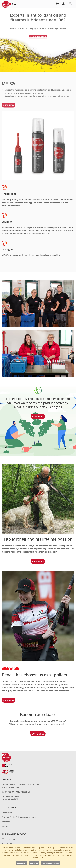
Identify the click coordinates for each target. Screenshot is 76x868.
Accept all (21, 863)
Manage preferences (51, 863)
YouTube (5, 826)
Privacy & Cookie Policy (11, 817)
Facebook (6, 822)
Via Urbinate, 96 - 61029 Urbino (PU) (16, 792)
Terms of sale (7, 813)
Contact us (38, 734)
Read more (38, 417)
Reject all (34, 863)
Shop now (9, 108)
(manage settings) (28, 817)
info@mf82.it (13, 799)
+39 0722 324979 (12, 797)
